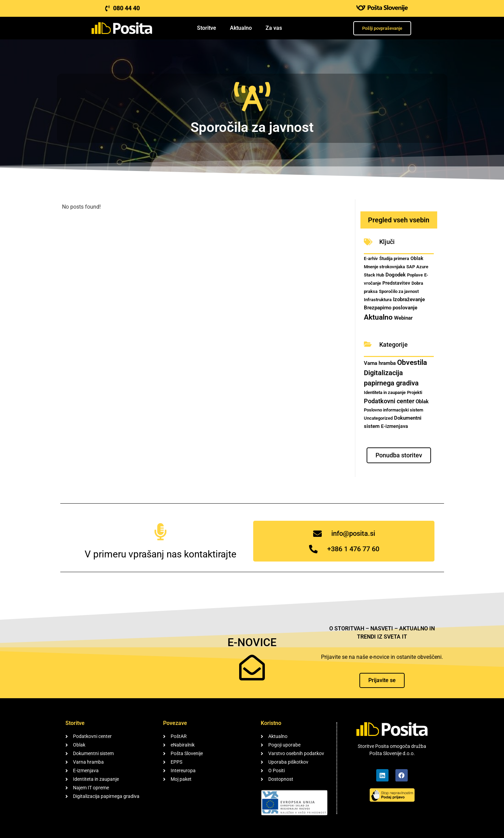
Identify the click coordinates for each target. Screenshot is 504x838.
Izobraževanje (409, 299)
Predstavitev (396, 283)
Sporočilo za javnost (399, 291)
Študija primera (394, 258)
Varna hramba (380, 363)
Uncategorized (378, 418)
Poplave (415, 275)
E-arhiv (371, 258)
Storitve (207, 28)
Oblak (417, 258)
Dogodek (396, 275)
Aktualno (241, 28)
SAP (411, 267)
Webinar (403, 318)
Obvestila (412, 362)
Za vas (274, 28)
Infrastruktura (378, 300)
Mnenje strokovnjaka (384, 267)
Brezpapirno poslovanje (391, 308)
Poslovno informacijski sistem (394, 410)
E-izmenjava (395, 426)
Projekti (415, 392)
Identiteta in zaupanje (385, 392)
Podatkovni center (389, 401)
